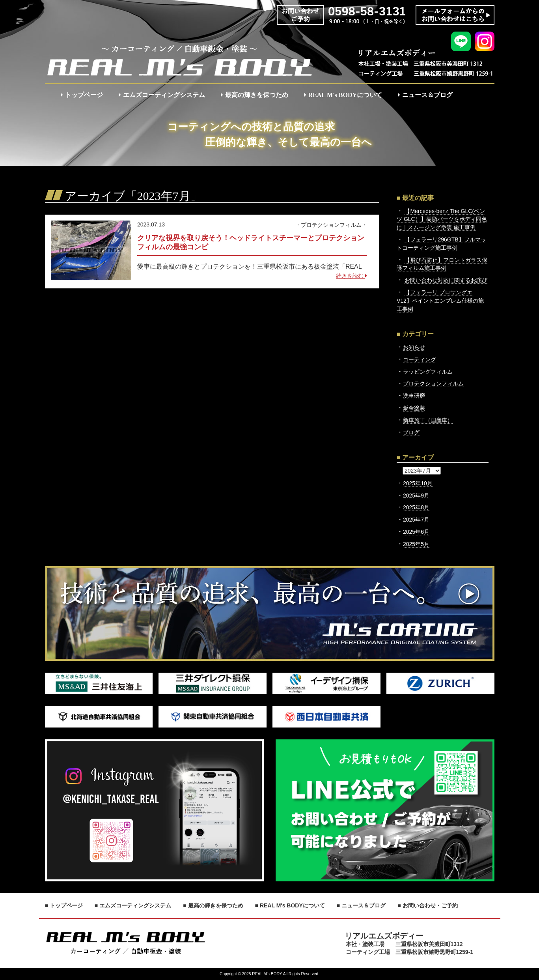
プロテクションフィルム (331, 225)
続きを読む (352, 276)
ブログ (411, 432)
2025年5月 (416, 544)
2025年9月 (416, 496)
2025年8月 (416, 507)
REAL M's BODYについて (343, 95)
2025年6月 (416, 532)
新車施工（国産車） (428, 420)
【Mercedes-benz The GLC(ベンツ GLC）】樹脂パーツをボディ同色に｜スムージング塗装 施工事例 (442, 219)
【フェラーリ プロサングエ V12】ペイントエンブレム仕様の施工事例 (440, 301)
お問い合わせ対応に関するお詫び (446, 280)
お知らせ (414, 347)
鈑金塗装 (414, 408)
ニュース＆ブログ (425, 95)
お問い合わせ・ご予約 (430, 905)
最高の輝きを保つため (255, 95)
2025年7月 (416, 520)
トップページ (82, 95)
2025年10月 (418, 483)
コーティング (420, 359)
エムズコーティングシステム (162, 95)
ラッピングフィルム (428, 372)
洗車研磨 (414, 396)
